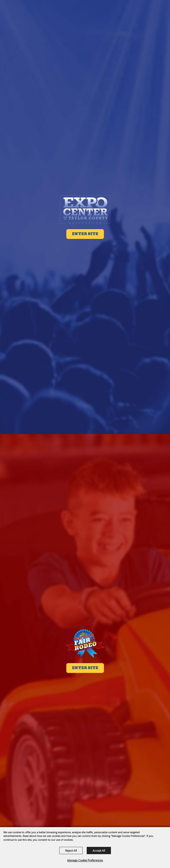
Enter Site (85, 234)
